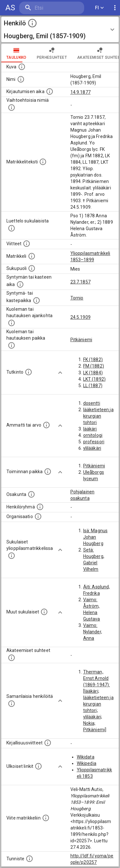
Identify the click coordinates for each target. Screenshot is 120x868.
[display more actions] (115, 8)
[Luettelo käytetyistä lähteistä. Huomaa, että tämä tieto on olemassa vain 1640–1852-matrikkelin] (27, 244)
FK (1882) (93, 360)
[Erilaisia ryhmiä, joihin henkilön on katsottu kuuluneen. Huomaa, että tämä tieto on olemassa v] (40, 507)
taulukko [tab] (16, 53)
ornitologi (93, 435)
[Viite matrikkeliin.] (46, 818)
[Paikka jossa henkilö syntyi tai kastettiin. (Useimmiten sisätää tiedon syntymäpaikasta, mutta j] (36, 300)
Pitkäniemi (81, 340)
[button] (60, 30)
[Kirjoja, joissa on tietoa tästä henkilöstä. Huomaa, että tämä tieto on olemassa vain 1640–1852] (48, 743)
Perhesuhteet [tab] (52, 53)
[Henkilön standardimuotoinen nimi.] (21, 79)
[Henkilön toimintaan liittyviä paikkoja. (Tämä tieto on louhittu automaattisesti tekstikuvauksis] (48, 472)
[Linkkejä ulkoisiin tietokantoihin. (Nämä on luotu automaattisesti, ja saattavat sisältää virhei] (38, 766)
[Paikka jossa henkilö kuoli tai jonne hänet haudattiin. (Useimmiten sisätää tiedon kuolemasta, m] (12, 345)
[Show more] (60, 373)
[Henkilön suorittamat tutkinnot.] (28, 372)
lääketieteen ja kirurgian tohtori (98, 416)
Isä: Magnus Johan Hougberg (96, 537)
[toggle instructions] (32, 23)
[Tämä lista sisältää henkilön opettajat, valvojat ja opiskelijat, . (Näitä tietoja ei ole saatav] (12, 658)
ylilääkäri (92, 448)
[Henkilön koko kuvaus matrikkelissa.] (43, 162)
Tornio (77, 298)
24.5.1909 (80, 317)
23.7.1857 (80, 282)
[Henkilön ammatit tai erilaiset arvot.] (46, 425)
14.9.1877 (80, 92)
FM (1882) (94, 366)
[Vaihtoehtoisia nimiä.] (12, 108)
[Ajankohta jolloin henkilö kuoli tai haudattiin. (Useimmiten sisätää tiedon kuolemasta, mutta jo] (12, 323)
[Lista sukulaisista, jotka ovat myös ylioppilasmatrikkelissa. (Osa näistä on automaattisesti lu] (12, 556)
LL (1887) (93, 386)
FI (100, 8)
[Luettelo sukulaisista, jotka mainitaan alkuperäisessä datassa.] (12, 228)
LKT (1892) (95, 379)
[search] (52, 8)
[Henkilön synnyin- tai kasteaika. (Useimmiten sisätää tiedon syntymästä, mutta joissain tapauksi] (20, 284)
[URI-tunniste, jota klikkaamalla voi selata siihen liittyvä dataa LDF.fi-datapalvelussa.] (29, 859)
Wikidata (86, 757)
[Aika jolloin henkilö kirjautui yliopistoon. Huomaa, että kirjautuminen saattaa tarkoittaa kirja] (50, 91)
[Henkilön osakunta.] (31, 494)
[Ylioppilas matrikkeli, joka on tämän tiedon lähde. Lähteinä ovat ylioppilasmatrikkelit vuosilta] (32, 256)
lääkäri (90, 429)
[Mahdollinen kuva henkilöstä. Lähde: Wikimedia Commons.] (22, 67)
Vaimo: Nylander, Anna (93, 632)
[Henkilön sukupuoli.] (32, 268)
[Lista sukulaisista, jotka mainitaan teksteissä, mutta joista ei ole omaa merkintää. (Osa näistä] (44, 612)
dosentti (92, 403)
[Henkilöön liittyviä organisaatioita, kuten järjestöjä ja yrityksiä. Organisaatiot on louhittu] (38, 516)
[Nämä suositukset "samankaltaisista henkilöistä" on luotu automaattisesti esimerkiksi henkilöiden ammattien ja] (12, 704)
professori (94, 442)
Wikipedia (87, 763)
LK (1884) (93, 373)
